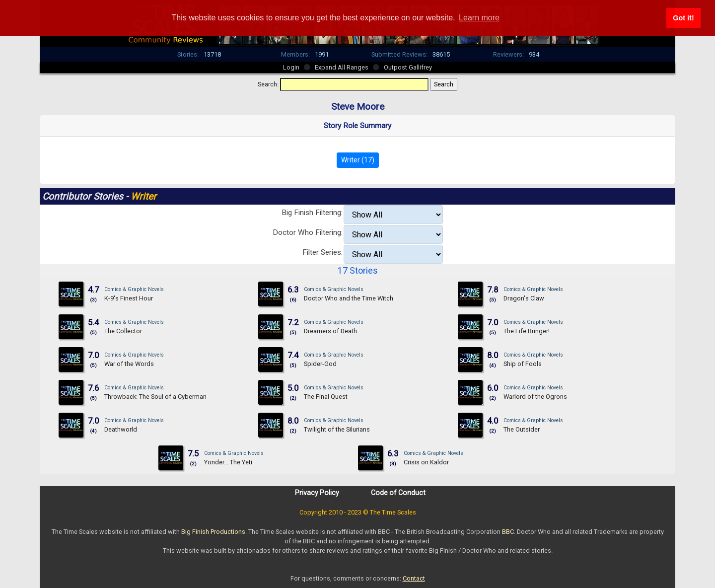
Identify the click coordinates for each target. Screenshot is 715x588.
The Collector (123, 331)
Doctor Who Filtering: (308, 232)
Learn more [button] (479, 18)
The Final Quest (326, 397)
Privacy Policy (317, 493)
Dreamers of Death (330, 331)
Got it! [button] (683, 18)
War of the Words (129, 364)
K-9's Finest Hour (129, 298)
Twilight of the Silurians (337, 429)
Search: (268, 84)
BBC (508, 532)
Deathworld (121, 429)
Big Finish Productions (213, 532)
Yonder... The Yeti (228, 462)
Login (291, 67)
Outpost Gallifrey (408, 67)
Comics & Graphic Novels (134, 289)
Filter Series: (322, 252)
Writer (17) (358, 160)
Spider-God (320, 364)
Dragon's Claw (524, 298)
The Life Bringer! (527, 331)
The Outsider (522, 429)
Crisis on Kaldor (426, 462)
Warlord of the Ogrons (535, 397)
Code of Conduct (398, 493)
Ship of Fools (523, 364)
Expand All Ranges (342, 67)
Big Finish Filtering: (312, 213)
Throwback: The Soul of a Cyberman (155, 397)
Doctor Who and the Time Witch (349, 298)
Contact (414, 578)
